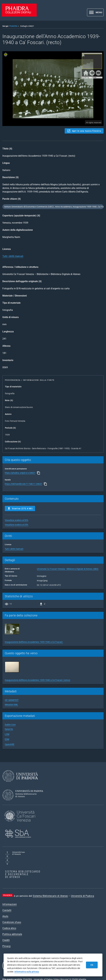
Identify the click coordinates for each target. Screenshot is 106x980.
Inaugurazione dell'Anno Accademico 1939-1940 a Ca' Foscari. (34, 642)
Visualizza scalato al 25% (17, 525)
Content (53, 89)
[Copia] (39, 473)
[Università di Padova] (20, 784)
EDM (7, 739)
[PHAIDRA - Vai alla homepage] (19, 16)
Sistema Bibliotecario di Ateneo (50, 896)
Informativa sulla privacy (27, 972)
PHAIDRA (13, 26)
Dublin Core (10, 725)
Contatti (7, 910)
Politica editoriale (12, 934)
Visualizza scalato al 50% (17, 520)
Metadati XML (11, 705)
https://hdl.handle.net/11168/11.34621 (24, 484)
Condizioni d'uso (12, 922)
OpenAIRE (10, 744)
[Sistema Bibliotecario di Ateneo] (24, 803)
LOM (7, 734)
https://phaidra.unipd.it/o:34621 (20, 473)
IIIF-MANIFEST (12, 700)
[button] (95, 12)
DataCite (9, 729)
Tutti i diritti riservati (13, 256)
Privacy (7, 946)
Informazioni (10, 904)
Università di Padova (82, 896)
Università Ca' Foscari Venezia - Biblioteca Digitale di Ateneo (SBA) (68, 569)
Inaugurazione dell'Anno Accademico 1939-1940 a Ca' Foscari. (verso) (37, 680)
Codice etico (9, 928)
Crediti (6, 940)
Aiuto (5, 916)
